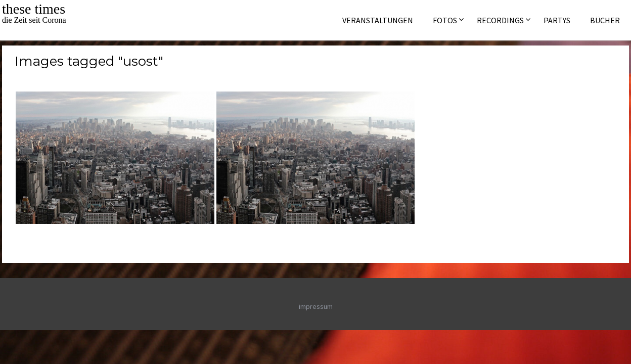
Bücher (605, 20)
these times (34, 9)
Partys (557, 20)
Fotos (445, 20)
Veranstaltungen (378, 20)
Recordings (500, 20)
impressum (316, 306)
